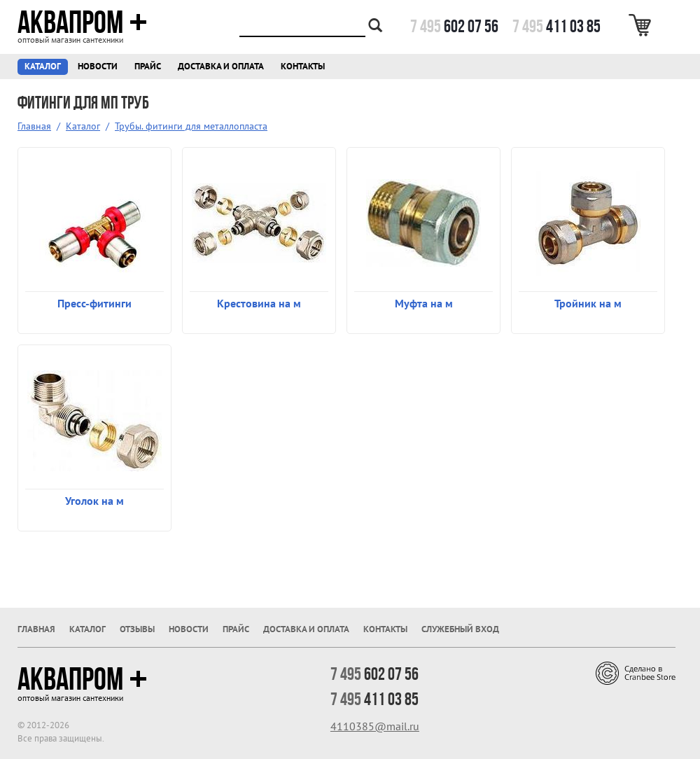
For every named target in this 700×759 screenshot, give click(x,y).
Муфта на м (424, 303)
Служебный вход (460, 629)
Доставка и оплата (221, 66)
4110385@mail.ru (375, 726)
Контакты (303, 66)
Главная (34, 126)
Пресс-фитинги (94, 303)
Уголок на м (94, 501)
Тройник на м (588, 303)
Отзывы (137, 629)
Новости (98, 66)
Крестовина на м (259, 303)
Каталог (43, 66)
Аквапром (82, 22)
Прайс (148, 66)
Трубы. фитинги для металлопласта (191, 126)
